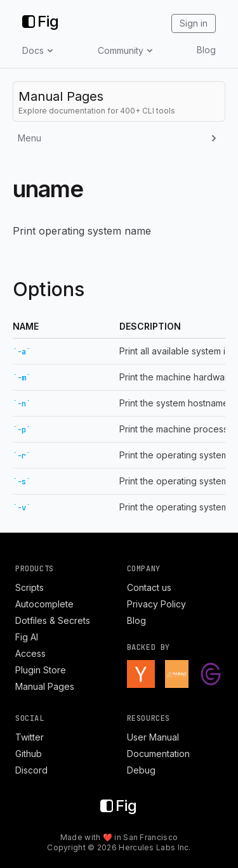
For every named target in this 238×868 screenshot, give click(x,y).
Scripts (30, 587)
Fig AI (27, 637)
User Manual (153, 737)
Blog (206, 50)
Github (29, 754)
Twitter (30, 737)
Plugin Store (41, 670)
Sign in (194, 23)
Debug (141, 770)
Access (30, 653)
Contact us (149, 587)
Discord (31, 770)
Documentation (158, 754)
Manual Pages (45, 686)
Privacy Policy (156, 604)
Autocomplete (44, 604)
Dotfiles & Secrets (53, 620)
